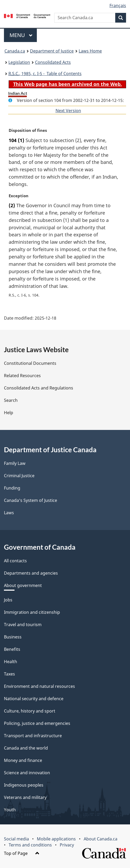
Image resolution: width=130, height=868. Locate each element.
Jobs (8, 600)
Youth (10, 810)
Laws (9, 513)
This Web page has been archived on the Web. (67, 84)
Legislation (19, 62)
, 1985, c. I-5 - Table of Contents (45, 74)
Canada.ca (15, 51)
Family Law (15, 463)
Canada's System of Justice (31, 500)
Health (11, 662)
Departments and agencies (31, 573)
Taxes (9, 674)
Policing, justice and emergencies (37, 723)
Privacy (67, 845)
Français (118, 6)
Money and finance (23, 760)
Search (11, 400)
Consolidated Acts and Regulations (39, 388)
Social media (16, 839)
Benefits (12, 649)
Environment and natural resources (39, 686)
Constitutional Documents (30, 363)
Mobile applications (56, 839)
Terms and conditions (30, 845)
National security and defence (34, 699)
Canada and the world (26, 748)
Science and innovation (27, 773)
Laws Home (90, 51)
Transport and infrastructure (33, 736)
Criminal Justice (19, 476)
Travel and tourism (23, 625)
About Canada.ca (101, 839)
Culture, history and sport (30, 711)
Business (13, 637)
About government (23, 585)
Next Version (68, 111)
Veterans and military (25, 797)
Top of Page (22, 853)
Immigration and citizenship (32, 612)
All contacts (15, 561)
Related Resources (22, 376)
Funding (12, 488)
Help (9, 413)
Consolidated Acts (53, 62)
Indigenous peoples (24, 785)
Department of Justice (52, 51)
